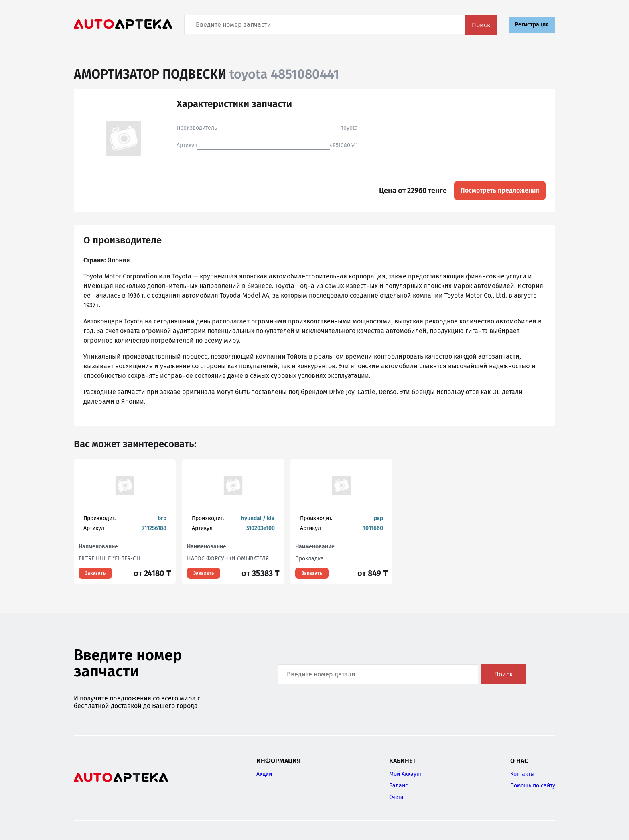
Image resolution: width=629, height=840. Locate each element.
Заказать (95, 573)
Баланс (399, 786)
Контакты (522, 774)
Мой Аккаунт (406, 774)
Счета (396, 797)
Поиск (481, 25)
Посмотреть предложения (500, 190)
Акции (264, 774)
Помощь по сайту (533, 786)
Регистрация (532, 25)
